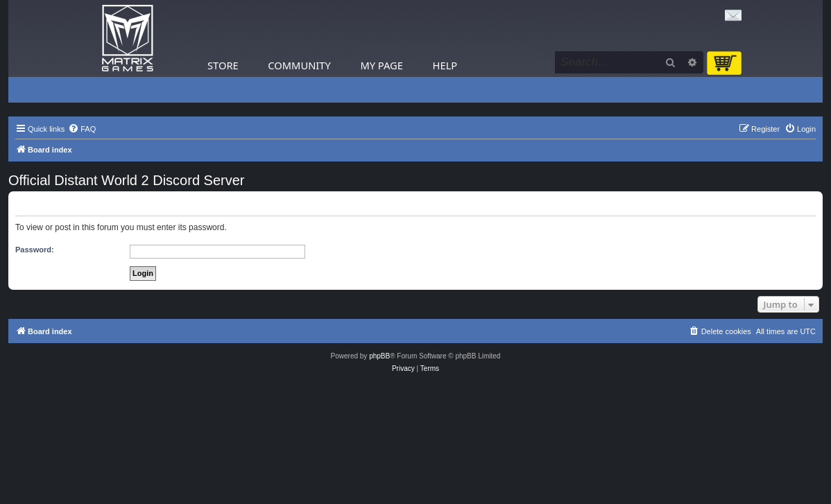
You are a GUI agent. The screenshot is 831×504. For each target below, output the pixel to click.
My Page (382, 65)
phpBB (379, 356)
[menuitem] (82, 129)
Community (299, 65)
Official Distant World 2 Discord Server (126, 180)
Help (445, 65)
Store (223, 65)
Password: (35, 250)
